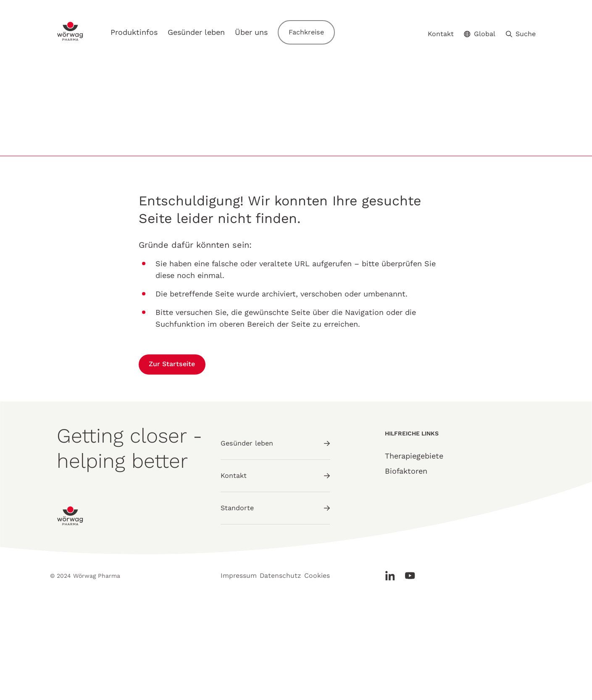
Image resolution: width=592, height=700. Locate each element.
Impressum (237, 674)
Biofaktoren (406, 565)
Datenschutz (286, 674)
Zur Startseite (178, 458)
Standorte (275, 594)
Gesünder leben (206, 30)
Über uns (261, 30)
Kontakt (441, 30)
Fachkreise (318, 30)
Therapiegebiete (414, 549)
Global (480, 30)
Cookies (331, 674)
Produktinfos (144, 30)
